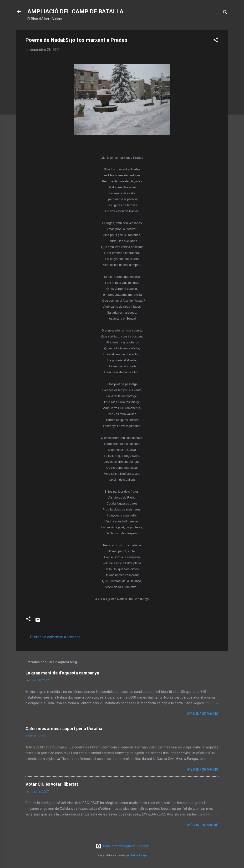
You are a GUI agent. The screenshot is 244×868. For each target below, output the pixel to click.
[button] (216, 41)
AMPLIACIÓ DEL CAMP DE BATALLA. (76, 11)
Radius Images (139, 855)
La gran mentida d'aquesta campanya (62, 673)
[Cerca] (225, 13)
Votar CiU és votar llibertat (52, 784)
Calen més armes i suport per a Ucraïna (64, 729)
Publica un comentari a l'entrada (55, 637)
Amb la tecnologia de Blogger (122, 846)
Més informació (203, 714)
